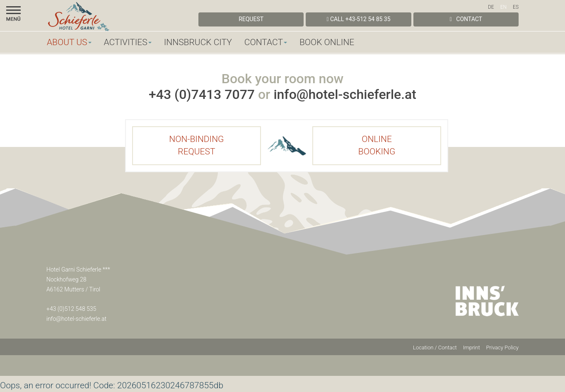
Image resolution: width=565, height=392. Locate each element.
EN (503, 7)
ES (516, 7)
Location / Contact (435, 348)
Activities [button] (128, 42)
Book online (327, 42)
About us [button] (69, 42)
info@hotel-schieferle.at (345, 94)
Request (251, 19)
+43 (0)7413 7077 (202, 94)
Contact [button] (266, 42)
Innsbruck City (198, 42)
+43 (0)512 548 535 (71, 309)
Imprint (472, 348)
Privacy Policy (502, 348)
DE (491, 7)
